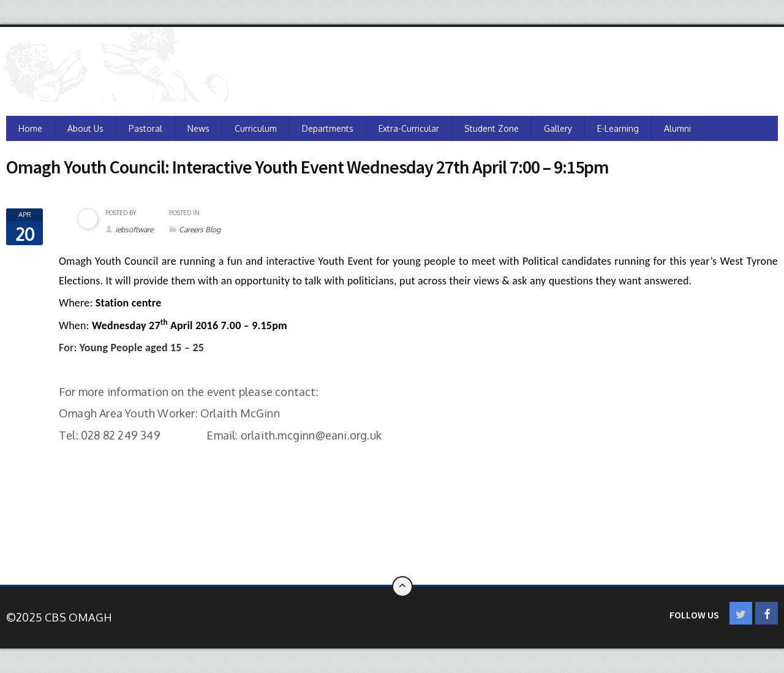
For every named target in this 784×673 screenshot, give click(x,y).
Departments (328, 128)
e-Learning (618, 128)
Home (30, 128)
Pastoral (145, 128)
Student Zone (492, 128)
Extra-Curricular (409, 128)
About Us (85, 128)
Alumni (677, 128)
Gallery (558, 128)
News (198, 128)
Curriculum (256, 128)
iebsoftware (134, 230)
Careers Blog (200, 230)
